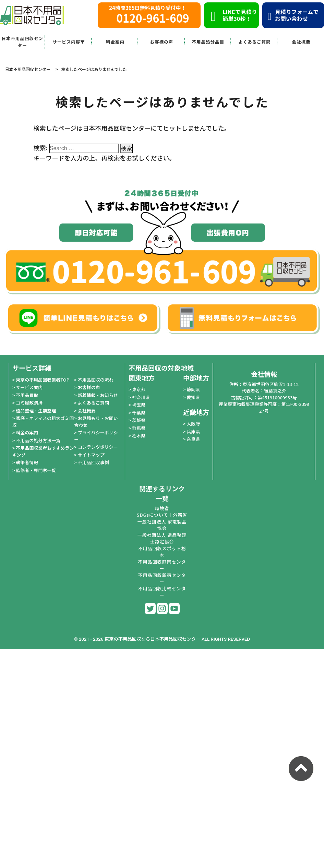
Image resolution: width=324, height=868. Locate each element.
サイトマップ (91, 455)
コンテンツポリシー (98, 447)
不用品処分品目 (208, 42)
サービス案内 (29, 387)
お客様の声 (162, 42)
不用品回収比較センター (162, 592)
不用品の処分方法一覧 (38, 440)
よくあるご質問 (255, 42)
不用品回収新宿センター (162, 578)
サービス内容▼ (69, 42)
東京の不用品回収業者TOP (43, 380)
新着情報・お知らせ (98, 395)
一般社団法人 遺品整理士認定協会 (162, 538)
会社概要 (301, 42)
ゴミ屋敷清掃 (29, 403)
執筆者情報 (27, 462)
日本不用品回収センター (22, 42)
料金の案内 (27, 432)
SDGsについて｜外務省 (162, 515)
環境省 (162, 508)
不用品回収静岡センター (162, 565)
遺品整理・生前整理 (36, 411)
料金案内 (115, 42)
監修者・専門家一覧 (36, 470)
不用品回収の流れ (96, 380)
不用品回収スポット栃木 (162, 552)
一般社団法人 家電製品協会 (162, 525)
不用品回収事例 (93, 462)
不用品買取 (27, 395)
